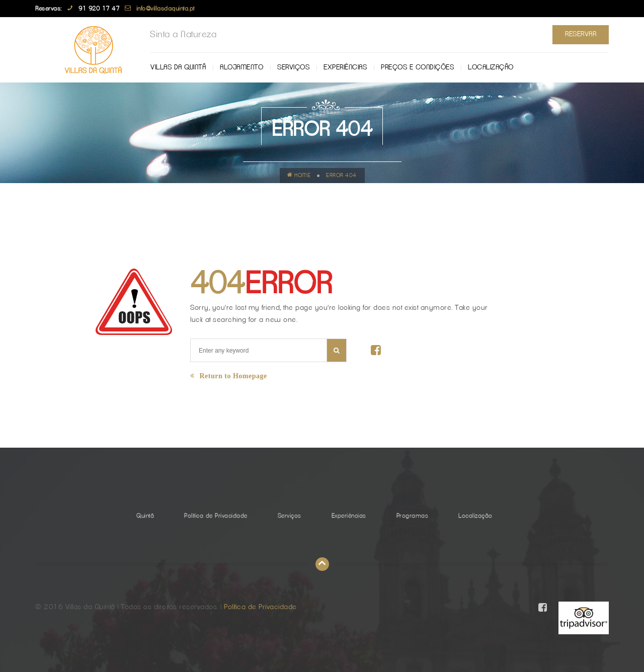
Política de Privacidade (216, 516)
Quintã (145, 516)
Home (299, 175)
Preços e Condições (417, 67)
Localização (491, 67)
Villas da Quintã (178, 67)
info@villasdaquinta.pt (166, 9)
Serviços (293, 67)
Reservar (581, 34)
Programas (413, 516)
